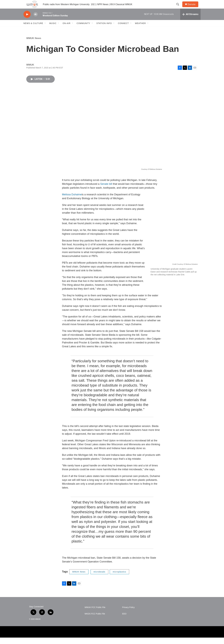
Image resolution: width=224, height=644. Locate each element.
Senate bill (106, 190)
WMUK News (34, 45)
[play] (27, 21)
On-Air (66, 30)
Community (83, 30)
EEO (124, 620)
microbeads (99, 578)
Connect (123, 30)
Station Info (104, 30)
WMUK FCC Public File (95, 614)
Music (53, 30)
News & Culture (33, 30)
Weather (140, 30)
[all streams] (190, 21)
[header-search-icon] (179, 8)
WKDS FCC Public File (95, 620)
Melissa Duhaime (72, 201)
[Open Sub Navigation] (45, 30)
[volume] (36, 21)
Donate (193, 7)
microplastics (119, 578)
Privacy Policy (128, 614)
